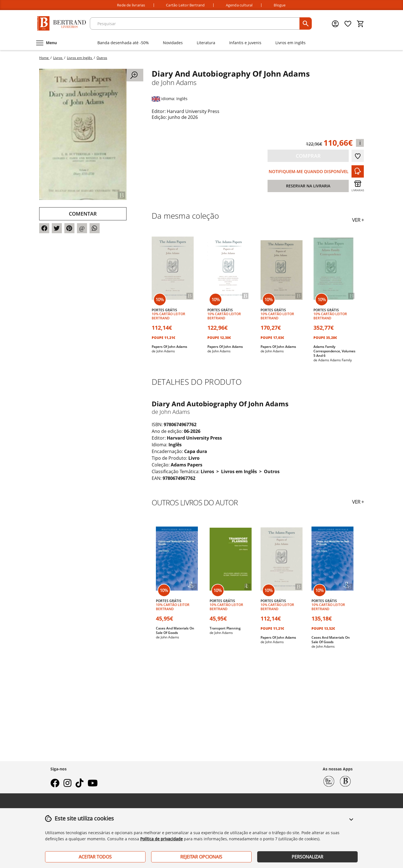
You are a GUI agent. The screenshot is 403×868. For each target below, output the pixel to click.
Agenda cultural (239, 5)
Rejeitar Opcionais (201, 857)
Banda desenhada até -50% (123, 43)
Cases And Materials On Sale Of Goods (175, 630)
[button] (351, 823)
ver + (358, 220)
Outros (272, 471)
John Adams (179, 82)
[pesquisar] (306, 23)
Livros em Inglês (240, 471)
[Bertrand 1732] (345, 781)
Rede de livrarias (131, 5)
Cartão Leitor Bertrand (185, 5)
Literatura (206, 43)
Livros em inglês (290, 43)
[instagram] (67, 785)
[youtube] (93, 785)
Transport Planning (225, 628)
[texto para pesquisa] (195, 23)
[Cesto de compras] (360, 24)
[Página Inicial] (62, 24)
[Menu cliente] (336, 24)
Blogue (280, 5)
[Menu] (46, 43)
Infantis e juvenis (245, 43)
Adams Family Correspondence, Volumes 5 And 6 (334, 351)
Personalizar (307, 857)
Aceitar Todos (95, 857)
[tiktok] (79, 785)
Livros (208, 471)
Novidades (173, 43)
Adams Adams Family (335, 360)
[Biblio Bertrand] (329, 781)
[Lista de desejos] (348, 24)
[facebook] (55, 785)
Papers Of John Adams (169, 347)
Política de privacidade (161, 839)
